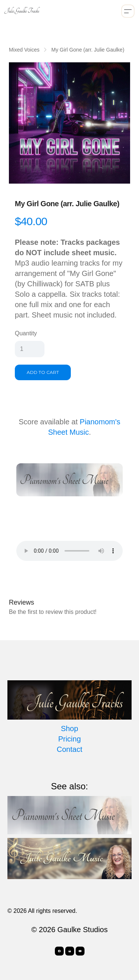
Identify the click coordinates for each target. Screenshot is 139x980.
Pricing (69, 739)
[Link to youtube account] (80, 951)
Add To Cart (43, 372)
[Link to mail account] (70, 951)
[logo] (22, 11)
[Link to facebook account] (59, 951)
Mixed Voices (24, 50)
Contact (69, 749)
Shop (69, 729)
